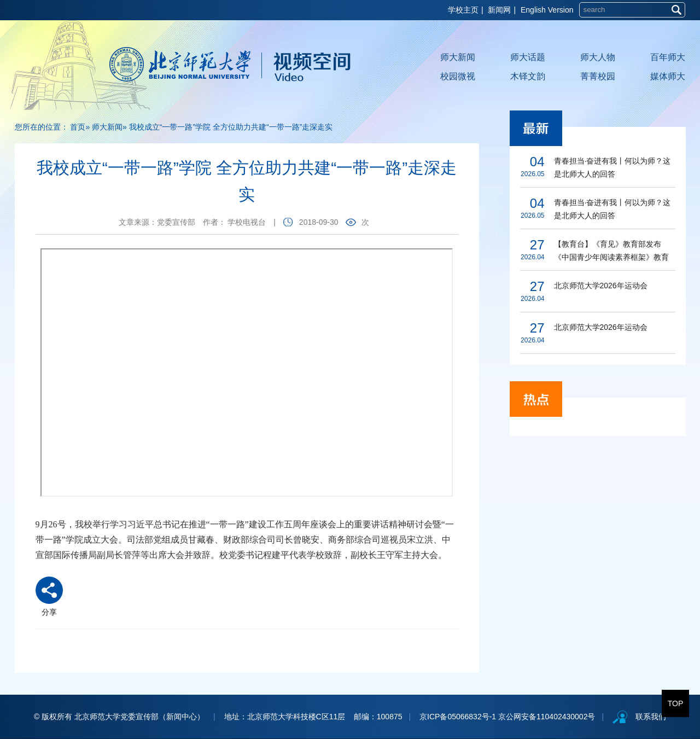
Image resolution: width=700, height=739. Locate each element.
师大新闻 (458, 57)
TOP (676, 703)
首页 (78, 127)
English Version (547, 10)
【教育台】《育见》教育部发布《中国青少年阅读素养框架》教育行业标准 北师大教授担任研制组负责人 (612, 252)
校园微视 (458, 76)
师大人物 (598, 57)
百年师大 (668, 57)
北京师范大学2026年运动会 (601, 286)
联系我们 (651, 717)
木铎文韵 (528, 76)
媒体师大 (668, 76)
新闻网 (499, 10)
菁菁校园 (598, 76)
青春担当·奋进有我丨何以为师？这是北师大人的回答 (612, 167)
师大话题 (528, 57)
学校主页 (463, 10)
